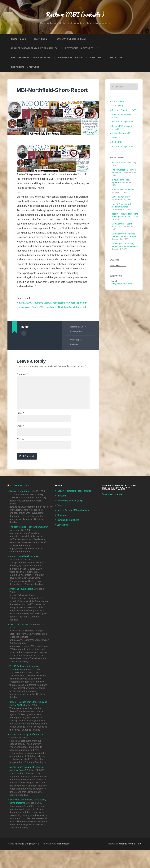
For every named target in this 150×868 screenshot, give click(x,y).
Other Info (62, 534)
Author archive (24, 350)
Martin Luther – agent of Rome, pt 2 (28, 753)
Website (21, 458)
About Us (96, 58)
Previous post (76, 356)
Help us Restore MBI (70, 58)
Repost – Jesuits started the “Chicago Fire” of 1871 (125, 216)
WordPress (63, 861)
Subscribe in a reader (113, 513)
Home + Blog (19, 40)
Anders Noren (127, 861)
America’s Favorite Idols (123, 190)
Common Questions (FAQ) (71, 40)
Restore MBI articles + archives (31, 58)
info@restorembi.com (122, 285)
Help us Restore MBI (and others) (74, 529)
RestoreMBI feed (20, 505)
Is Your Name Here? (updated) (25, 575)
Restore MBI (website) (75, 15)
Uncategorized (76, 348)
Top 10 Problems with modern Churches (122, 206)
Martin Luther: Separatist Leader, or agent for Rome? (124, 236)
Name (20, 431)
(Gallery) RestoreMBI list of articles (34, 49)
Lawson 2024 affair (121, 198)
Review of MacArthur (121, 163)
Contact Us (116, 58)
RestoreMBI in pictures (79, 49)
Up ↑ (140, 861)
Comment (22, 391)
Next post (74, 361)
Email (20, 445)
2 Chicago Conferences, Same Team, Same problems (125, 246)
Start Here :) (41, 40)
